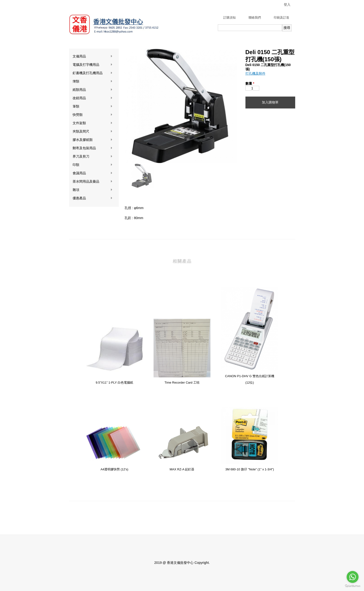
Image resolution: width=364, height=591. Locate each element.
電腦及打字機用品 (93, 65)
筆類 (93, 106)
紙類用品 (93, 90)
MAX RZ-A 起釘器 (182, 469)
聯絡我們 (255, 18)
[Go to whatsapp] (353, 577)
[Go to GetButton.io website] (353, 586)
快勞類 (93, 115)
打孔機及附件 (255, 73)
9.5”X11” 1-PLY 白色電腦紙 (114, 383)
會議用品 (93, 173)
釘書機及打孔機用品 (93, 73)
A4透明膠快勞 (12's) (114, 469)
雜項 (93, 190)
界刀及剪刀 (93, 157)
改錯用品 (93, 98)
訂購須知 (229, 18)
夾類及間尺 (93, 131)
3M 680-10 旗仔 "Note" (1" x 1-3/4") (249, 469)
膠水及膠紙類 (93, 140)
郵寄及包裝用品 (93, 148)
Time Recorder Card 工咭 (182, 383)
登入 (287, 5)
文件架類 (93, 123)
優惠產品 (93, 198)
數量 (250, 83)
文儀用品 (93, 56)
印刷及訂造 (282, 18)
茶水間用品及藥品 (93, 182)
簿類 (93, 81)
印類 (93, 165)
